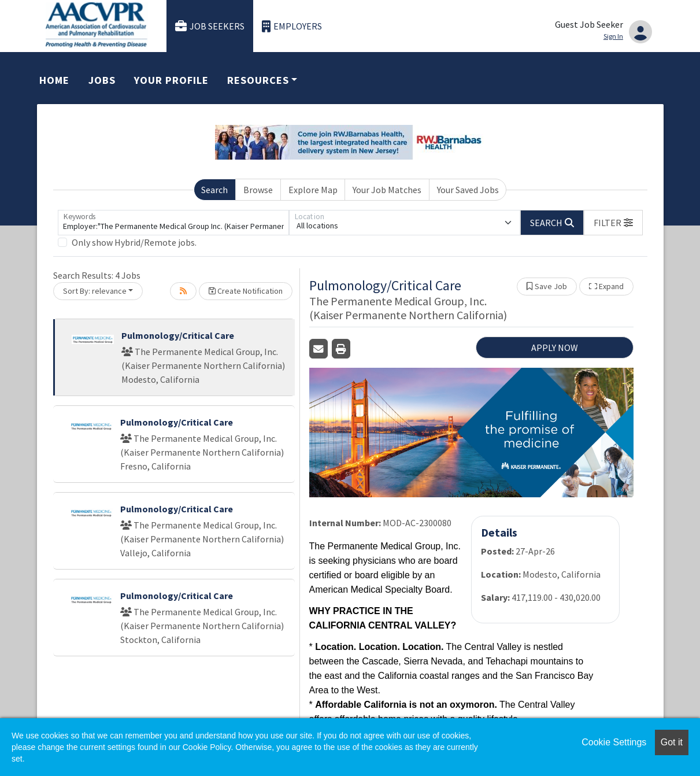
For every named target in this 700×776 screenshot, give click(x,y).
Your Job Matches (387, 190)
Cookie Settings (614, 742)
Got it (672, 742)
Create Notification (246, 291)
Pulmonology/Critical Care (178, 335)
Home (54, 80)
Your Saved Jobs (468, 190)
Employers (292, 26)
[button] (613, 223)
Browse (258, 190)
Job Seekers (210, 26)
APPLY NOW (555, 348)
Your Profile (171, 80)
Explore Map (313, 190)
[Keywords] (173, 223)
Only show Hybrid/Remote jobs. (134, 242)
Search (214, 190)
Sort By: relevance (95, 291)
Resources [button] (258, 80)
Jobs (102, 80)
